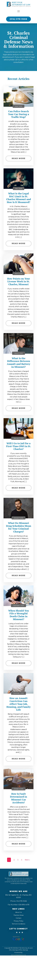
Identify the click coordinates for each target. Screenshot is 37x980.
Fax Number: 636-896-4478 (19, 905)
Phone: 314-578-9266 (18, 901)
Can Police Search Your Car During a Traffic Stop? (19, 114)
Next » (27, 860)
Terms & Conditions (18, 924)
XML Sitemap (13, 950)
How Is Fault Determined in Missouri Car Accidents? (18, 798)
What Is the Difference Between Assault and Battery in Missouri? (19, 363)
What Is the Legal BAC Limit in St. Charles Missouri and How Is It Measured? (19, 198)
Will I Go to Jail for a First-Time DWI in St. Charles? (19, 446)
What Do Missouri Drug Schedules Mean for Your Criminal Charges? (19, 527)
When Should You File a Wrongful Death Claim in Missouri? (19, 615)
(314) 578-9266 (18, 19)
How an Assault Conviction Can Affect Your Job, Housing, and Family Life (19, 704)
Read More (19, 158)
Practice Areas (19, 915)
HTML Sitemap (23, 950)
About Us (18, 912)
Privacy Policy (18, 921)
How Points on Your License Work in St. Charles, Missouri (19, 281)
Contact (19, 918)
